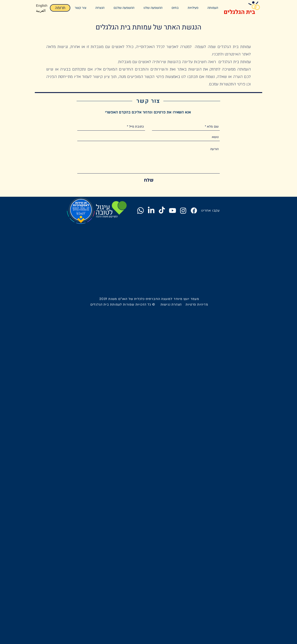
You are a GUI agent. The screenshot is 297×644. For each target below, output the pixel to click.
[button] (153, 8)
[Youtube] (173, 211)
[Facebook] (194, 211)
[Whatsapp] (140, 211)
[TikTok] (162, 211)
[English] (42, 5)
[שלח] (149, 180)
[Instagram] (183, 211)
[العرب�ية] (42, 10)
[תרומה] (60, 8)
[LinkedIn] (151, 211)
